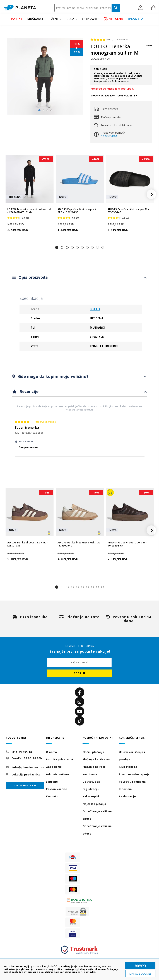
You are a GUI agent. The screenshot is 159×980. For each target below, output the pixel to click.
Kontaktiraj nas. (109, 136)
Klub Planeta (128, 767)
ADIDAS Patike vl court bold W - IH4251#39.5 (127, 544)
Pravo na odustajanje (134, 774)
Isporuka (125, 789)
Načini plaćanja (93, 752)
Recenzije (28, 391)
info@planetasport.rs (28, 767)
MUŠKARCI (35, 19)
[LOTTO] (149, 47)
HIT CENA (114, 19)
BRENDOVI (90, 19)
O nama (51, 752)
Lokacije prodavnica (26, 774)
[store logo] (20, 8)
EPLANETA (136, 19)
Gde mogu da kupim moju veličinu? (53, 376)
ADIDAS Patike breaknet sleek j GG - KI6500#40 (79, 544)
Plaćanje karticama (96, 759)
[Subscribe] (79, 673)
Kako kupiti (91, 796)
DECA (71, 19)
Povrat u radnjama (132, 782)
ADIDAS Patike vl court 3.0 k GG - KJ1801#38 (28, 544)
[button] (141, 8)
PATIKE (17, 19)
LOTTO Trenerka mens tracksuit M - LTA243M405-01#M (29, 211)
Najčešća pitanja (94, 804)
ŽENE (55, 19)
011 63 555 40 (22, 752)
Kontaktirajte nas (25, 786)
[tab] (79, 277)
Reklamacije (127, 796)
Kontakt (52, 796)
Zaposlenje (54, 767)
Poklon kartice (56, 789)
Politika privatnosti (60, 759)
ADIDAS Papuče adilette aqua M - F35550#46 (128, 211)
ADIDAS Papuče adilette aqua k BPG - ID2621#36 (77, 211)
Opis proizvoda (33, 277)
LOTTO (95, 309)
